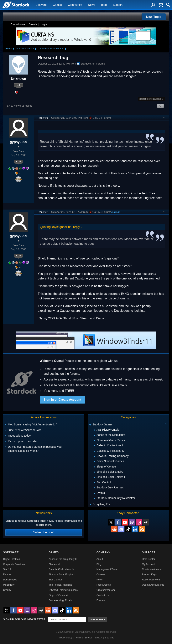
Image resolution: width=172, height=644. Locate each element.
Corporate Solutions (14, 564)
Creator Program (106, 590)
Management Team (107, 569)
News (91, 5)
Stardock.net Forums (91, 64)
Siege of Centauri (58, 595)
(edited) (115, 212)
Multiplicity (9, 585)
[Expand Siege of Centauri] (94, 467)
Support (118, 5)
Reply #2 (43, 212)
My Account (148, 564)
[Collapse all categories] (166, 424)
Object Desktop (12, 559)
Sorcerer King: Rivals (60, 600)
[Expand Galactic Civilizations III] (94, 446)
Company (103, 552)
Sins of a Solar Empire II (62, 574)
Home (9, 48)
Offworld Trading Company (63, 590)
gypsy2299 (18, 142)
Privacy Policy (65, 638)
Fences (7, 574)
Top (164, 118)
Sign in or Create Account (62, 400)
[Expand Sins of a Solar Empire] (94, 472)
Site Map (109, 638)
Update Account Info (153, 585)
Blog (104, 5)
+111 (19, 161)
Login (44, 24)
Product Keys (149, 574)
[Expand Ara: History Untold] (94, 430)
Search (33, 24)
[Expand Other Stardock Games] (94, 462)
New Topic (154, 17)
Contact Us (103, 595)
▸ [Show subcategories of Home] (14, 49)
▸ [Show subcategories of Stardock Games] (36, 49)
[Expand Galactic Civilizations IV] (94, 451)
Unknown (18, 79)
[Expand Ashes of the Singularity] (94, 435)
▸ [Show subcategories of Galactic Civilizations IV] (66, 49)
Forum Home (18, 24)
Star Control (55, 580)
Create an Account (152, 569)
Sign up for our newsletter (24, 619)
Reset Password (151, 580)
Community (75, 5)
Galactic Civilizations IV (52, 48)
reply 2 (78, 227)
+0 (19, 85)
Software (41, 5)
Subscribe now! (44, 532)
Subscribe (98, 620)
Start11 (7, 569)
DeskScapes (10, 580)
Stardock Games (25, 48)
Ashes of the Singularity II (63, 559)
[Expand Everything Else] (90, 504)
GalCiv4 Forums (100, 118)
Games (57, 5)
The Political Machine (60, 585)
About (100, 559)
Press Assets (104, 585)
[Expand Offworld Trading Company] (94, 456)
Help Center (149, 559)
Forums (101, 600)
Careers (101, 574)
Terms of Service (84, 638)
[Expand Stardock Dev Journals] (94, 488)
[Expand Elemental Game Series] (94, 441)
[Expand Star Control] (94, 483)
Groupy (7, 590)
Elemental (54, 564)
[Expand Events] (94, 493)
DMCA (99, 638)
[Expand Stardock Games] (90, 425)
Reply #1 (43, 118)
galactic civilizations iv (151, 99)
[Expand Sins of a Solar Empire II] (94, 477)
